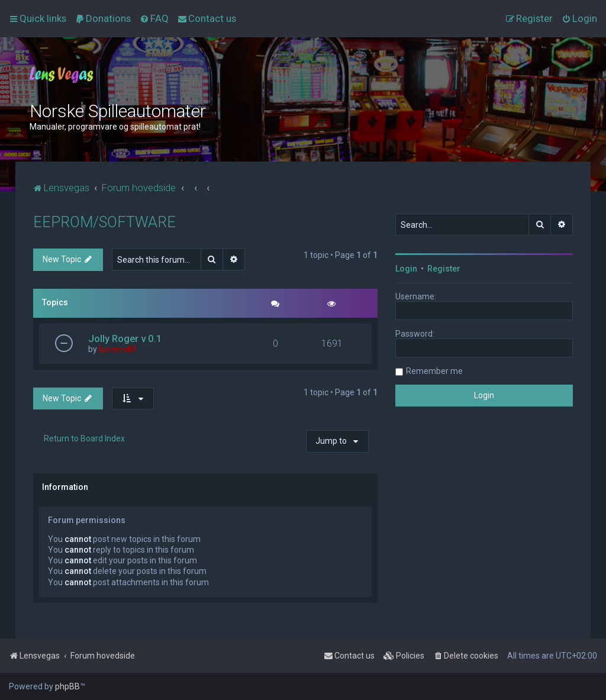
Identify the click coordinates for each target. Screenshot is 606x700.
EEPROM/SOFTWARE (104, 222)
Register (444, 269)
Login (406, 269)
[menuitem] (103, 18)
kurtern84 (117, 349)
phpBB (67, 686)
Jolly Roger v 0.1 (125, 338)
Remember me (434, 371)
